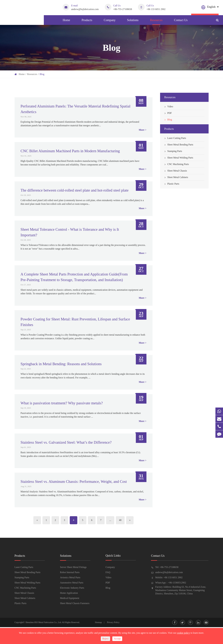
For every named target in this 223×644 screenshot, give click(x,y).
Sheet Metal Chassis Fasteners (75, 603)
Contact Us (181, 22)
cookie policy (183, 633)
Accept (117, 639)
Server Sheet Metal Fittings (73, 567)
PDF (168, 113)
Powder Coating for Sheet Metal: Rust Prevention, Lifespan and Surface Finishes (75, 322)
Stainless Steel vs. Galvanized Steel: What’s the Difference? (66, 442)
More (142, 130)
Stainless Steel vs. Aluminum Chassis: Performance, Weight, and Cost (74, 482)
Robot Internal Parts (70, 572)
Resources (156, 22)
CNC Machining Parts (177, 164)
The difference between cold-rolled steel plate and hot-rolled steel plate (75, 190)
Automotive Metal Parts (72, 583)
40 (120, 520)
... (110, 520)
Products (87, 22)
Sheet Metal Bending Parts (179, 145)
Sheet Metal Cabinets (176, 177)
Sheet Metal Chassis (176, 171)
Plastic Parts (172, 184)
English (211, 7)
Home (66, 22)
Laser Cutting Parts (175, 138)
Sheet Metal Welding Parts (179, 158)
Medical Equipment (70, 598)
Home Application (69, 593)
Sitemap (98, 622)
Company (110, 22)
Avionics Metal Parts (70, 577)
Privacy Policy (113, 622)
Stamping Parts (173, 151)
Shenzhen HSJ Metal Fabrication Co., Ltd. (44, 622)
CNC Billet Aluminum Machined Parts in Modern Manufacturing (70, 151)
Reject (105, 639)
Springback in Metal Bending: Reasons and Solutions (61, 364)
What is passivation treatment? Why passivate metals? (62, 403)
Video (169, 107)
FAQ (108, 572)
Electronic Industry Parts (72, 588)
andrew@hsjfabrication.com (81, 7)
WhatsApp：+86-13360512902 (171, 583)
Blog (42, 74)
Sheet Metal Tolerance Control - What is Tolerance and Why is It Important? (70, 232)
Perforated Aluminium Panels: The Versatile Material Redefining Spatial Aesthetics (76, 109)
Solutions (133, 22)
